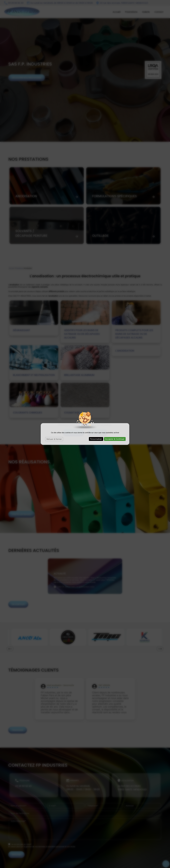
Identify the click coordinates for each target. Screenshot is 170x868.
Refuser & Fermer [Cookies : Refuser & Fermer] (54, 439)
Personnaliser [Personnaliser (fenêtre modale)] (96, 439)
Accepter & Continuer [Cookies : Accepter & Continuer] (115, 439)
